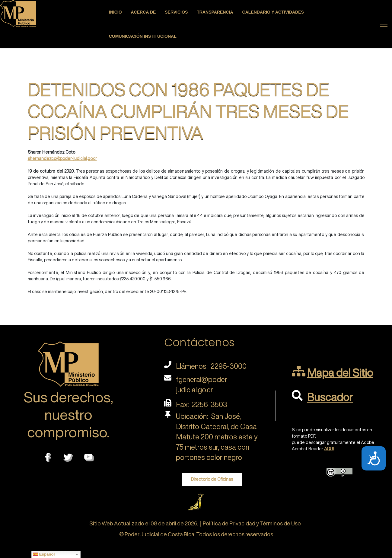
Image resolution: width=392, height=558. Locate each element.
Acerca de (143, 12)
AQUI (329, 449)
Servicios (176, 12)
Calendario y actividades (273, 12)
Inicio (115, 12)
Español (44, 554)
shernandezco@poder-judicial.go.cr (62, 158)
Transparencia (215, 12)
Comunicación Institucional (143, 36)
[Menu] (384, 24)
